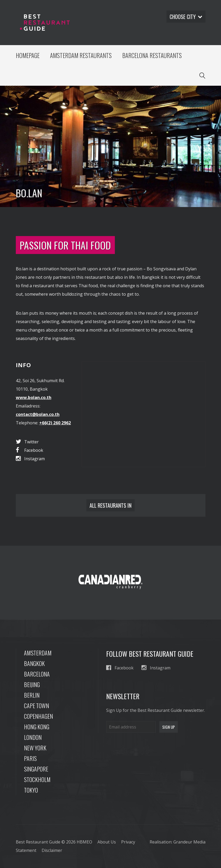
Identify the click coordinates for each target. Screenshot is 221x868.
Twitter (27, 442)
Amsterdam (38, 653)
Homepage (28, 55)
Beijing (32, 685)
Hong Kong (37, 727)
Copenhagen (38, 716)
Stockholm (37, 780)
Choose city (186, 17)
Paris (30, 759)
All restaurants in (111, 506)
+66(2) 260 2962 (55, 423)
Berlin (32, 695)
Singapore (36, 769)
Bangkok (34, 664)
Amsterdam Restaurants (81, 55)
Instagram (30, 459)
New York (35, 748)
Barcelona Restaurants (152, 55)
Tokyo (31, 790)
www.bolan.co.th (34, 398)
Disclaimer (52, 851)
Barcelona (37, 674)
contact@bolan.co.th (38, 415)
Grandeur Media (189, 842)
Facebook (30, 451)
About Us (107, 842)
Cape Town (36, 706)
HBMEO (84, 842)
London (33, 737)
